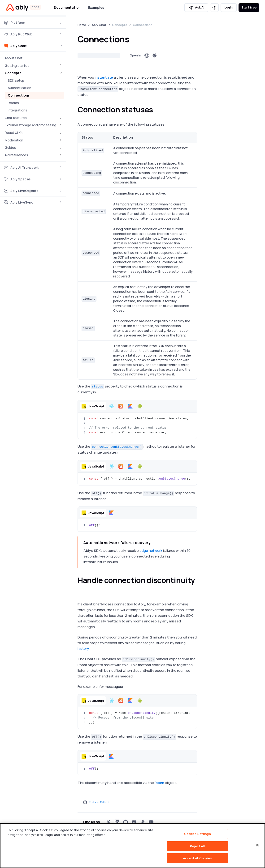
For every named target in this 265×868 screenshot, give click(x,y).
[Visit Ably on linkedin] (117, 822)
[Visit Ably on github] (126, 822)
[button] (93, 406)
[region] (132, 846)
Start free (249, 7)
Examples (96, 7)
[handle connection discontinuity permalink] (80, 589)
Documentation (67, 7)
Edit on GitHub (97, 802)
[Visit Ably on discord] (134, 822)
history (83, 649)
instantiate (104, 77)
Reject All (197, 846)
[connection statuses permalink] (157, 110)
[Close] (257, 845)
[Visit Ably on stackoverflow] (143, 822)
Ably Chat (99, 25)
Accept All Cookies (197, 858)
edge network (151, 551)
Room (159, 783)
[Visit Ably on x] (109, 822)
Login (229, 7)
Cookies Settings (198, 834)
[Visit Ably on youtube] (151, 822)
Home (82, 25)
